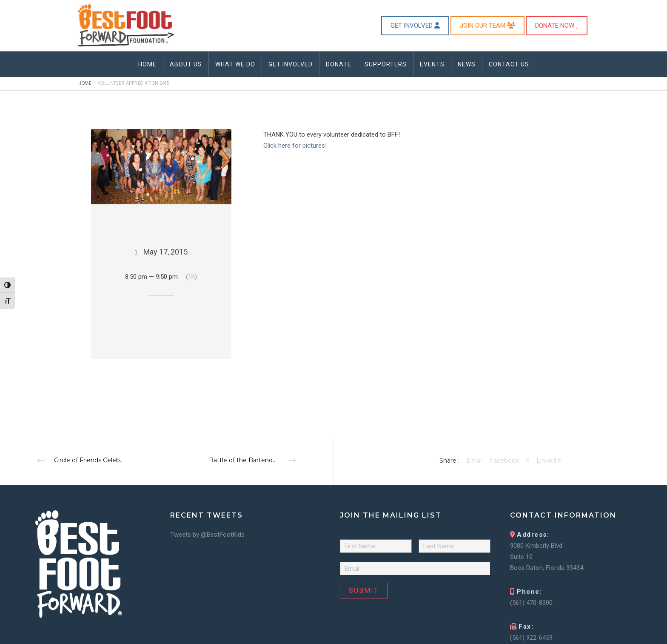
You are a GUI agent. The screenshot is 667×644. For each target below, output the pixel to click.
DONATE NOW (557, 26)
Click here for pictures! (295, 146)
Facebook (504, 461)
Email (475, 461)
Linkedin (549, 461)
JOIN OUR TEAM (487, 26)
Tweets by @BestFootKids (207, 535)
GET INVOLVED (415, 26)
